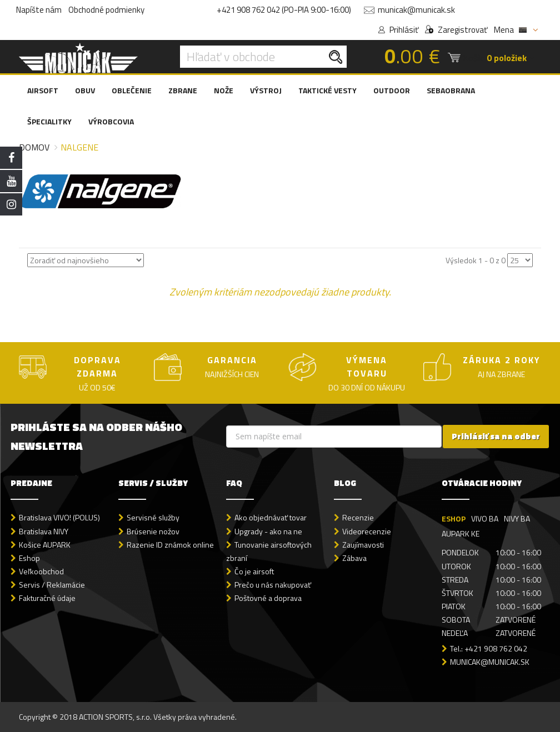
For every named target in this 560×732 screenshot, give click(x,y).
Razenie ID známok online (170, 545)
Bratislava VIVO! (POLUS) (59, 517)
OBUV (85, 90)
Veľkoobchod (41, 571)
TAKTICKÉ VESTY (327, 90)
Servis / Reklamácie (52, 585)
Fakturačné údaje (47, 598)
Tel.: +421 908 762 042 (489, 648)
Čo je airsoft (254, 571)
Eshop (29, 558)
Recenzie (358, 517)
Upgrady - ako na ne (268, 531)
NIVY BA (517, 518)
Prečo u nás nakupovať (273, 585)
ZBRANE (183, 90)
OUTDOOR (392, 90)
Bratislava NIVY (44, 531)
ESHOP (454, 518)
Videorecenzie (367, 531)
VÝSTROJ (266, 90)
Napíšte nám (39, 10)
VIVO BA (485, 518)
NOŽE (224, 90)
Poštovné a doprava (268, 598)
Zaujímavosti (363, 545)
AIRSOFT (43, 90)
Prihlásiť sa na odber (496, 436)
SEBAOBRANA (451, 90)
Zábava (354, 558)
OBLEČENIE (132, 90)
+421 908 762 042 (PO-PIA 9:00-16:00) (284, 10)
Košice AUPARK (45, 545)
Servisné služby (153, 517)
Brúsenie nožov (153, 531)
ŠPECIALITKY (49, 121)
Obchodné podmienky (106, 10)
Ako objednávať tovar (271, 517)
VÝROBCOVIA (111, 121)
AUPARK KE (461, 533)
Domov (34, 147)
